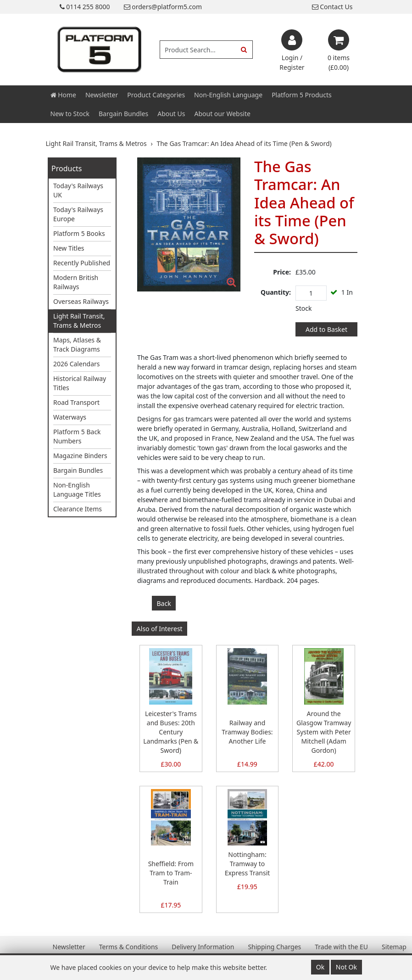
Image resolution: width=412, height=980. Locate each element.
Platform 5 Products (302, 95)
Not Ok (346, 967)
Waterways (70, 417)
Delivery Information (203, 947)
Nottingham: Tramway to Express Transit (248, 864)
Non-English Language (228, 95)
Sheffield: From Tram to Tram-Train (171, 873)
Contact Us (332, 7)
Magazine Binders (80, 456)
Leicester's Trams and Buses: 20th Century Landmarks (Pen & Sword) (171, 732)
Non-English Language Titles (77, 490)
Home (63, 95)
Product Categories (156, 95)
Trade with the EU (341, 947)
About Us (171, 114)
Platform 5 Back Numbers (77, 436)
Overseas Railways (81, 301)
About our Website (223, 114)
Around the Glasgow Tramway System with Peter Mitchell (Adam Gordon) (324, 732)
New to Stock (70, 114)
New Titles (69, 248)
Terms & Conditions (129, 947)
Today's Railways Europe (78, 214)
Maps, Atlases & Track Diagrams (77, 344)
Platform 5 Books (79, 233)
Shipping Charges (274, 947)
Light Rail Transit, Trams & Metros (79, 321)
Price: (282, 272)
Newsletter (102, 95)
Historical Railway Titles (80, 383)
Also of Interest (160, 629)
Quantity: (276, 292)
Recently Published (82, 263)
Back (164, 603)
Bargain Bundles (123, 114)
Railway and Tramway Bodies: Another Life (247, 732)
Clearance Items (78, 509)
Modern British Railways (76, 282)
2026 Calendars (77, 364)
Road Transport (76, 402)
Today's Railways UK (78, 190)
